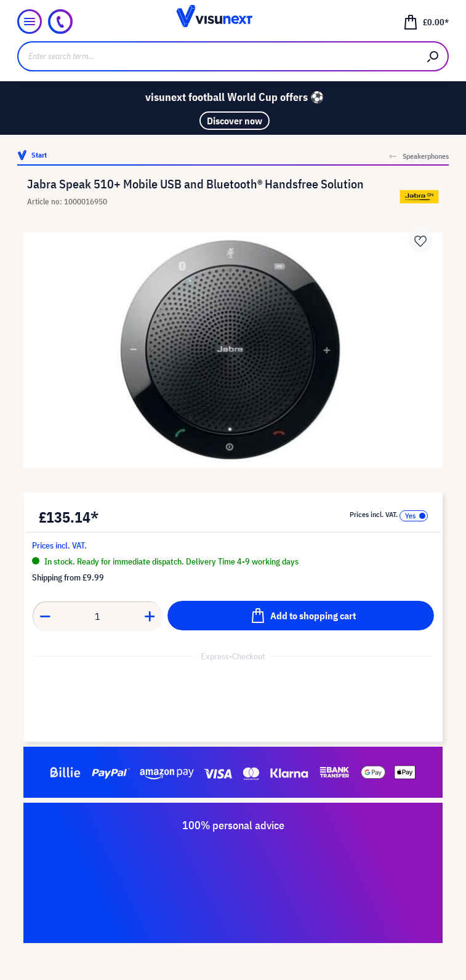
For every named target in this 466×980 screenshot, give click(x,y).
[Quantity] (98, 616)
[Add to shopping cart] (301, 616)
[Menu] (30, 22)
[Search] (433, 56)
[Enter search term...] (218, 56)
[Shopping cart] (426, 22)
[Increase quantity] (150, 616)
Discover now (235, 121)
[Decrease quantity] (45, 616)
